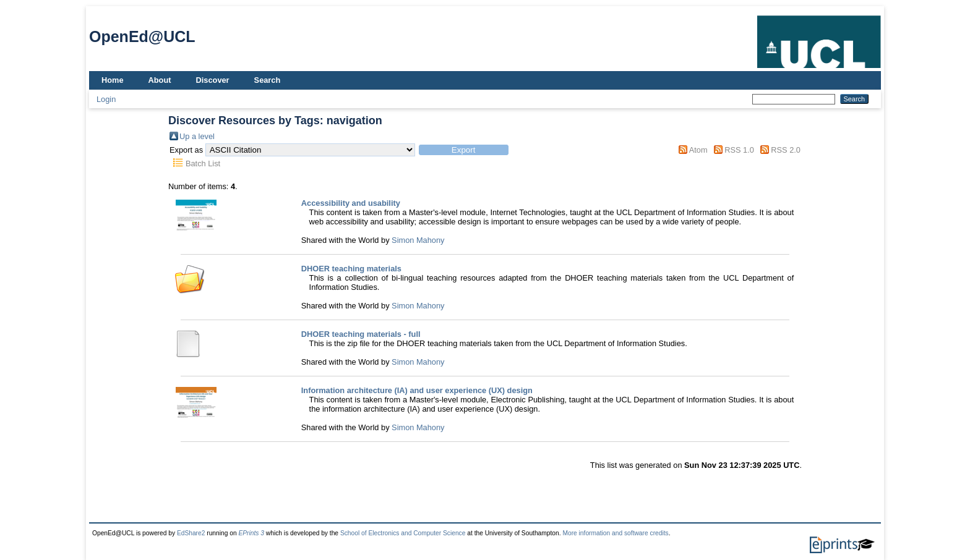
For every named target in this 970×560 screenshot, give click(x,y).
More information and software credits (615, 533)
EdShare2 (191, 533)
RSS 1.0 (739, 150)
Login (106, 99)
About (160, 80)
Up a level (197, 136)
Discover (213, 80)
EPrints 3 (251, 533)
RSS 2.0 (786, 150)
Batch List (203, 163)
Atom (698, 150)
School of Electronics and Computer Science (403, 533)
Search (268, 80)
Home (113, 80)
